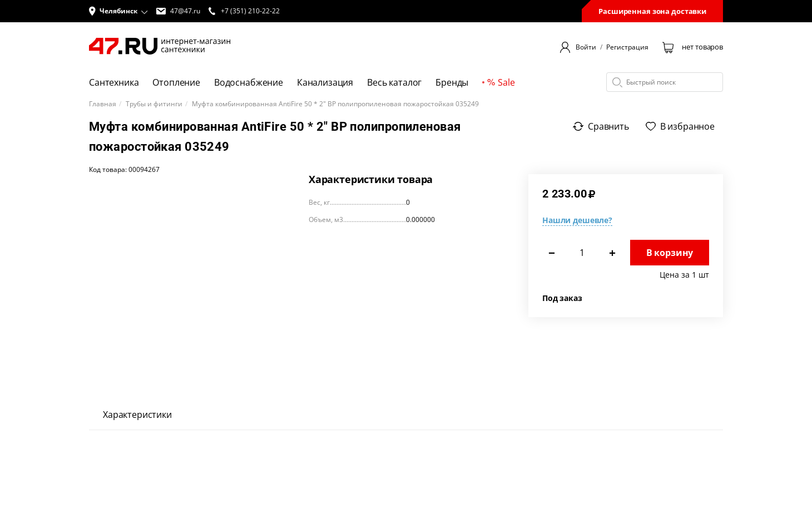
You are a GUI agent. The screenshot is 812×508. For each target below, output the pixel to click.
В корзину (670, 253)
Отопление (176, 82)
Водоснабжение (249, 82)
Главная (103, 104)
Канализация (325, 82)
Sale (501, 82)
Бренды (452, 82)
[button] (118, 11)
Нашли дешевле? (577, 220)
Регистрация (627, 47)
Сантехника (114, 82)
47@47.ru (178, 11)
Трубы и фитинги (154, 104)
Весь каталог (394, 82)
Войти (586, 47)
